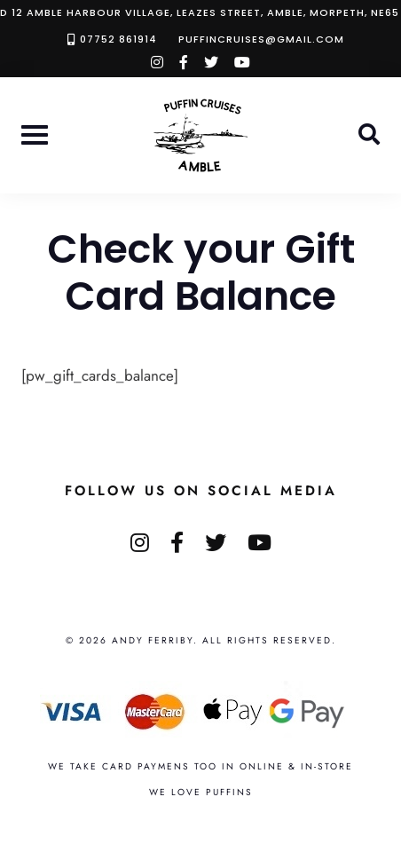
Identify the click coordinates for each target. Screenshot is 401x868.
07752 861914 (118, 39)
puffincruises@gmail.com (261, 39)
